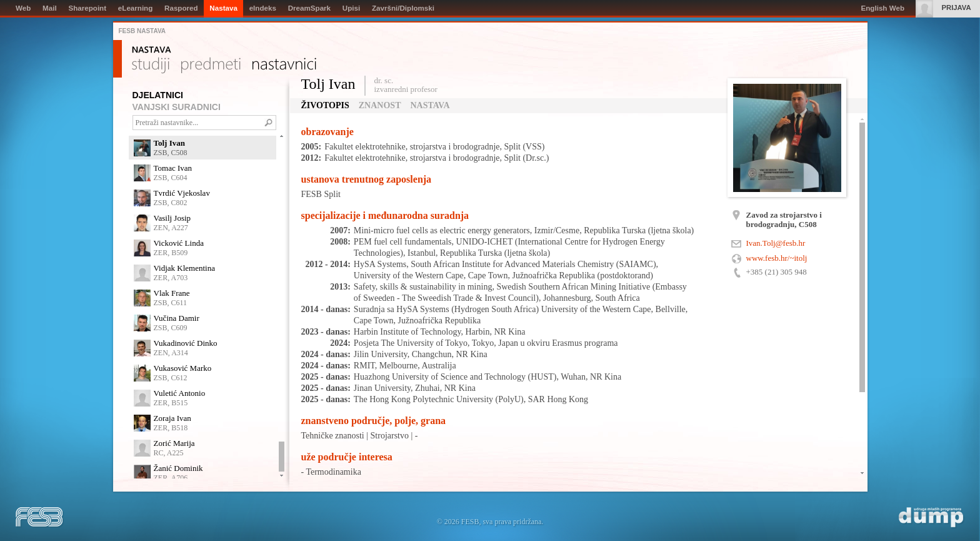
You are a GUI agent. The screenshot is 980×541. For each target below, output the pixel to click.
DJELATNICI (158, 95)
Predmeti (211, 66)
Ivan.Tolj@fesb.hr (776, 243)
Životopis (325, 105)
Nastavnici (284, 66)
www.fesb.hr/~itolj (777, 258)
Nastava (152, 50)
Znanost (380, 105)
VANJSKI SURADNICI (177, 107)
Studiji (151, 66)
